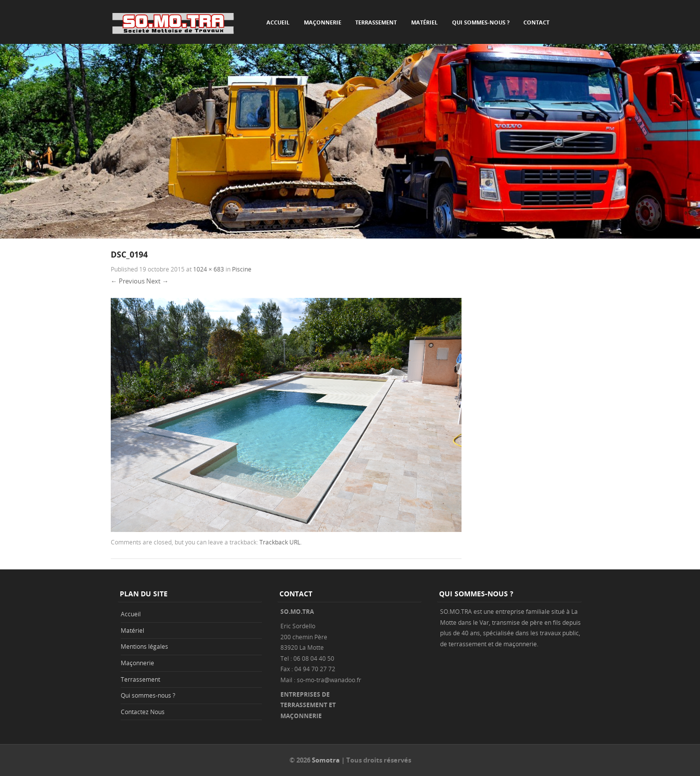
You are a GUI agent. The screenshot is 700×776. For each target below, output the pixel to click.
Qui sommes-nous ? (481, 22)
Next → (157, 281)
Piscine (242, 269)
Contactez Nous (143, 712)
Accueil (278, 22)
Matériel (424, 22)
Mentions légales (144, 646)
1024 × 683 (209, 269)
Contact (536, 22)
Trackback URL (280, 542)
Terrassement (376, 22)
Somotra (326, 760)
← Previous (128, 281)
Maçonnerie (323, 22)
